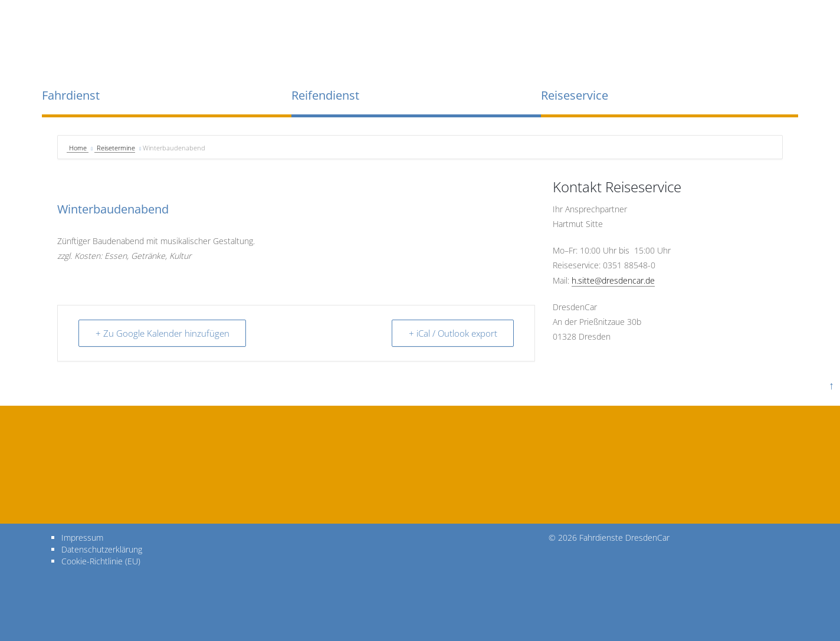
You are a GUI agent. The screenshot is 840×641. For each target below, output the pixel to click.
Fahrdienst (71, 96)
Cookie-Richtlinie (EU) (101, 561)
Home (79, 148)
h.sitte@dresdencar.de (613, 280)
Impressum (82, 537)
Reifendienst (325, 96)
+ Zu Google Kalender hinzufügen (163, 333)
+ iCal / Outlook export (452, 333)
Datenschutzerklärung (102, 549)
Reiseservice (575, 96)
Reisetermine (116, 148)
